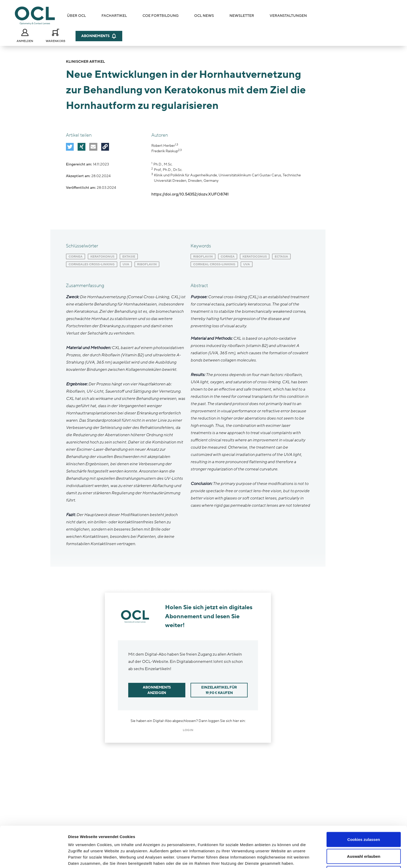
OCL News (204, 16)
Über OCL (76, 16)
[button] (70, 147)
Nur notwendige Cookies (364, 838)
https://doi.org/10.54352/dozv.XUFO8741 (190, 194)
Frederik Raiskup (165, 151)
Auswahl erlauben (364, 821)
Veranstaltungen (288, 16)
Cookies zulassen (364, 804)
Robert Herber (163, 146)
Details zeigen (276, 858)
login (188, 730)
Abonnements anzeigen (157, 690)
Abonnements (99, 36)
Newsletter (242, 16)
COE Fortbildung (161, 16)
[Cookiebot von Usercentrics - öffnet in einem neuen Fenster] (34, 858)
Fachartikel (114, 16)
